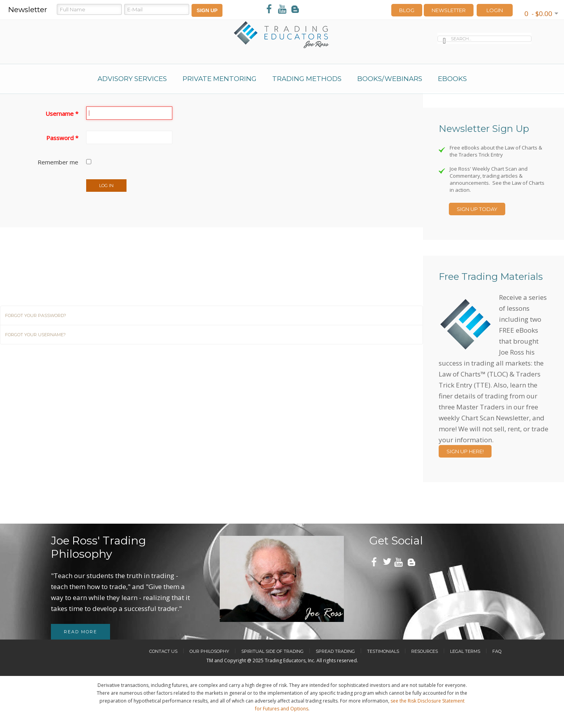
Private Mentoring (220, 79)
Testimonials (383, 651)
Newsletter (449, 10)
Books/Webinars (390, 79)
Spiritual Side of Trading (272, 651)
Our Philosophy (209, 651)
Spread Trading (335, 651)
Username (62, 114)
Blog (407, 10)
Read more (80, 632)
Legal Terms (465, 651)
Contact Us (163, 651)
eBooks (452, 79)
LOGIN (495, 10)
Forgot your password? (36, 315)
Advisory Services (132, 79)
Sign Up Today (477, 209)
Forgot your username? (35, 335)
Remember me (58, 162)
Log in (106, 186)
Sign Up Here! (465, 451)
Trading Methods (307, 79)
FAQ (497, 651)
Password (62, 138)
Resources (425, 651)
